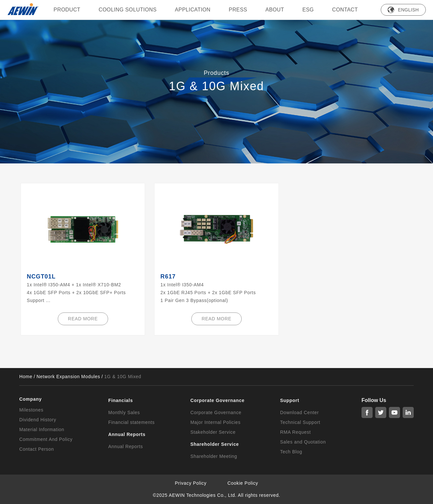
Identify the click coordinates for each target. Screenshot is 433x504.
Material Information (42, 429)
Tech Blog (291, 452)
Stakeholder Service (213, 432)
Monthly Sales (124, 412)
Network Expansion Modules (68, 377)
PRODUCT (67, 10)
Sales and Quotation (303, 442)
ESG (308, 10)
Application (193, 10)
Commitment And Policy (46, 439)
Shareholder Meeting (214, 456)
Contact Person (37, 449)
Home (26, 377)
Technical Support (300, 422)
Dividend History (38, 420)
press (238, 10)
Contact (345, 10)
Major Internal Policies (216, 422)
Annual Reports (125, 446)
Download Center (300, 412)
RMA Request (296, 432)
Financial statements (131, 422)
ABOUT (275, 10)
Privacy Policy (191, 483)
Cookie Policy (243, 483)
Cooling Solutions (128, 10)
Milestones (31, 410)
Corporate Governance (216, 412)
